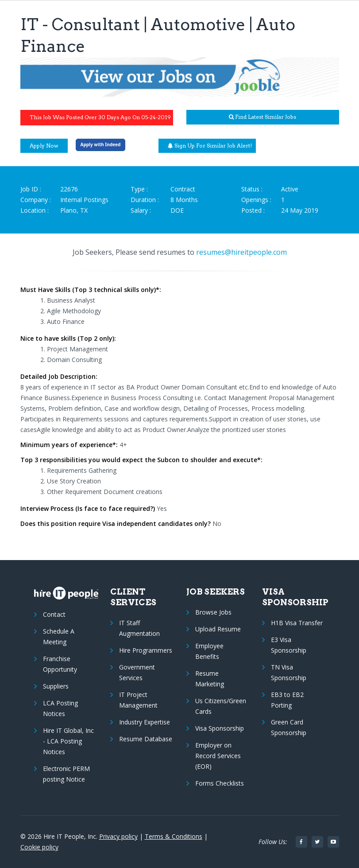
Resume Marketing (210, 679)
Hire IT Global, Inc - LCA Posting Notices (68, 741)
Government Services (137, 672)
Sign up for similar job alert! (210, 146)
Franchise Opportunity (60, 664)
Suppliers (56, 686)
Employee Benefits (209, 651)
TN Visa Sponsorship (289, 672)
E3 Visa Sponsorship (289, 645)
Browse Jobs (213, 612)
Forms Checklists (220, 783)
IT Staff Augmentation (139, 628)
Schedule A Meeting (59, 636)
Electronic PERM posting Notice (66, 774)
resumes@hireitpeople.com (241, 252)
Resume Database (146, 739)
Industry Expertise (145, 722)
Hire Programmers (146, 650)
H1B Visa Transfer (297, 623)
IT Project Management (138, 700)
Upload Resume (218, 629)
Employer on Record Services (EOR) (218, 756)
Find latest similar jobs (262, 117)
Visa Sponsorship (220, 728)
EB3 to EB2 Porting (287, 700)
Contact (54, 614)
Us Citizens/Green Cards (221, 706)
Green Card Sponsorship (289, 727)
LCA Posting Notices (60, 708)
